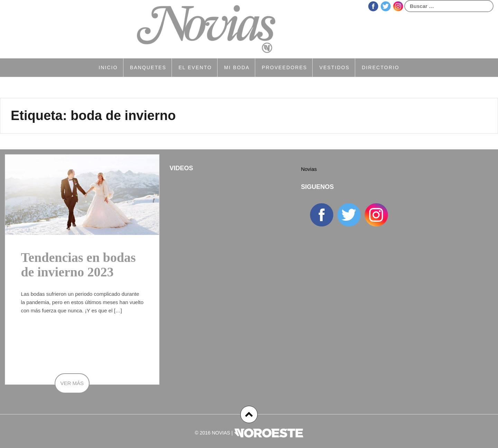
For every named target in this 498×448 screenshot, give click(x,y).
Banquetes (148, 67)
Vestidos (334, 67)
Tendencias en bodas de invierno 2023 (78, 265)
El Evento (195, 67)
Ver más (72, 383)
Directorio (381, 67)
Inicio (108, 67)
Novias (309, 169)
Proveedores (284, 67)
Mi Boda (237, 67)
